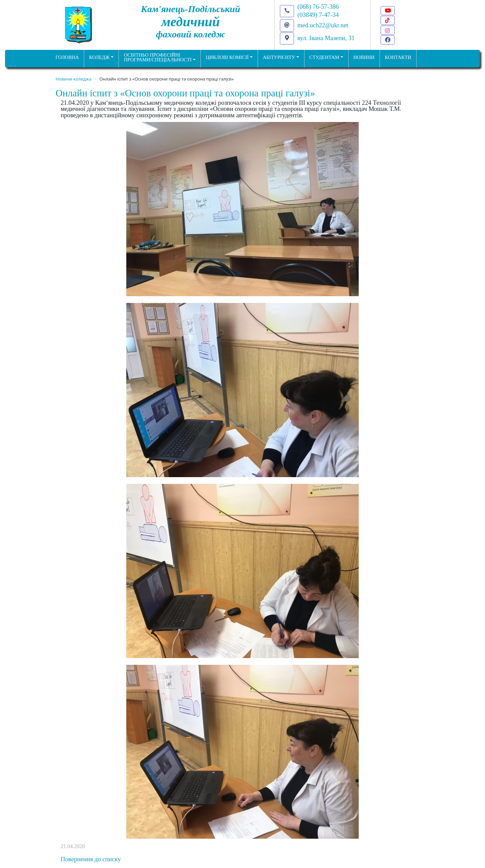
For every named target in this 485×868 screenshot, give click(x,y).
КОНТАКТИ (398, 57)
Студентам (324, 57)
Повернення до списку (91, 859)
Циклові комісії (227, 57)
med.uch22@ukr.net (323, 25)
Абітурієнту (279, 57)
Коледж (99, 57)
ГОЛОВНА (67, 57)
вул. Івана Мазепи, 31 (326, 38)
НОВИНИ (364, 57)
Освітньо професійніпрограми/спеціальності (158, 57)
